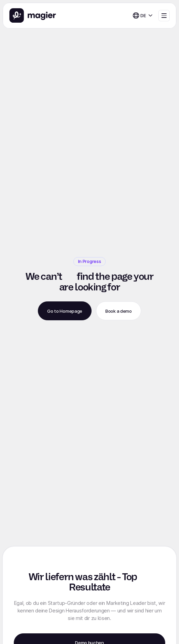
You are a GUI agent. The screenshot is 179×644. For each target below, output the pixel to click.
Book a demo (118, 311)
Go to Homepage (65, 311)
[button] (143, 16)
